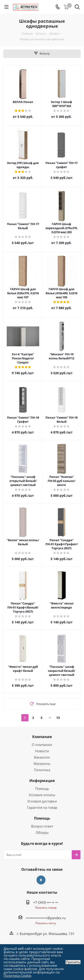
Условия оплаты (42, 795)
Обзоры (42, 832)
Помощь (42, 789)
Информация (42, 781)
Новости (42, 751)
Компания (42, 737)
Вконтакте (41, 880)
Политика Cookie (17, 975)
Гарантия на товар (42, 807)
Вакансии (42, 757)
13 (58, 718)
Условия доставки (42, 801)
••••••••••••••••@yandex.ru (46, 918)
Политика (42, 770)
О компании (42, 745)
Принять (73, 962)
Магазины (42, 763)
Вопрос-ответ (42, 826)
